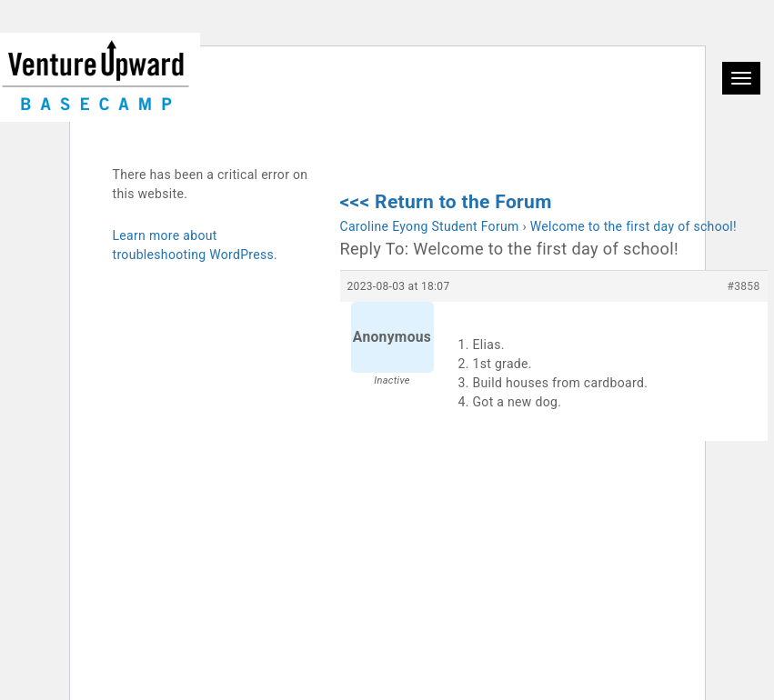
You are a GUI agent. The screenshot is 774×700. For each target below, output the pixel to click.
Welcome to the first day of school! (633, 226)
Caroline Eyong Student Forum (430, 226)
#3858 (744, 286)
